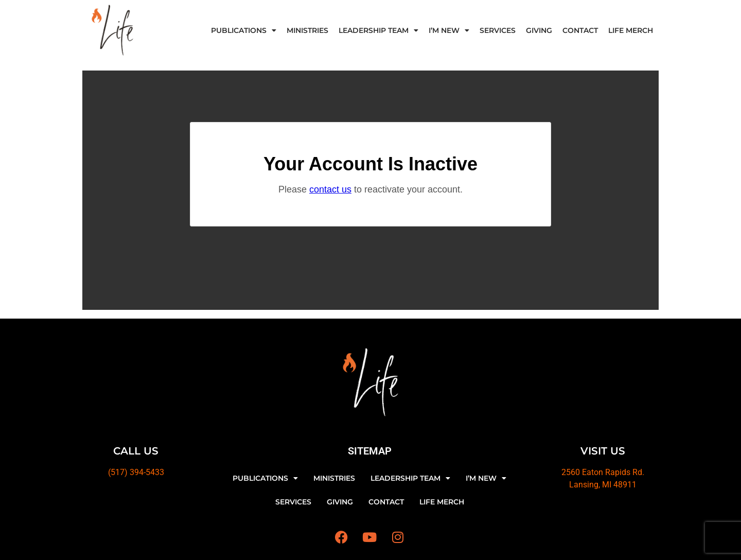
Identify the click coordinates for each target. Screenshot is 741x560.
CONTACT (580, 30)
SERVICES (498, 30)
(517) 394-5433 (136, 472)
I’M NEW (449, 30)
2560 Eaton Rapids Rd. (603, 472)
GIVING (539, 30)
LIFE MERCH (631, 30)
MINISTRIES (307, 30)
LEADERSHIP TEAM (378, 30)
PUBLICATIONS (244, 30)
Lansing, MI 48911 (603, 485)
